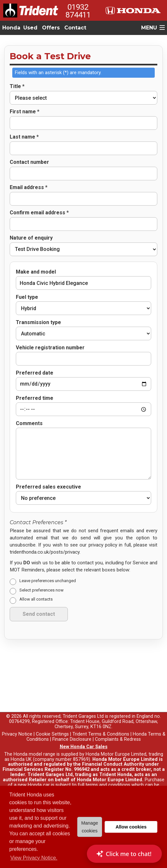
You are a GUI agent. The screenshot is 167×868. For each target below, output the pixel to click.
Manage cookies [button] (89, 827)
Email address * (29, 187)
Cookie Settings (52, 725)
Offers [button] (51, 28)
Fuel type (27, 297)
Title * (17, 86)
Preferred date (35, 370)
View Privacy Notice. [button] (34, 858)
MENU (149, 28)
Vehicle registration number (50, 348)
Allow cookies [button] (131, 827)
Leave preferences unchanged (48, 571)
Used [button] (30, 28)
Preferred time (35, 395)
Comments (29, 414)
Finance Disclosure (72, 730)
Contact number (29, 162)
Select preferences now (42, 581)
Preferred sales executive (48, 478)
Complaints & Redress (118, 730)
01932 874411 (78, 11)
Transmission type (38, 322)
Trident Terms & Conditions (101, 725)
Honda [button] (11, 28)
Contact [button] (75, 28)
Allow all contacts (36, 590)
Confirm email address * (39, 213)
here (36, 781)
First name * (25, 112)
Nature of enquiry (31, 238)
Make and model (36, 272)
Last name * (24, 137)
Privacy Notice (17, 725)
